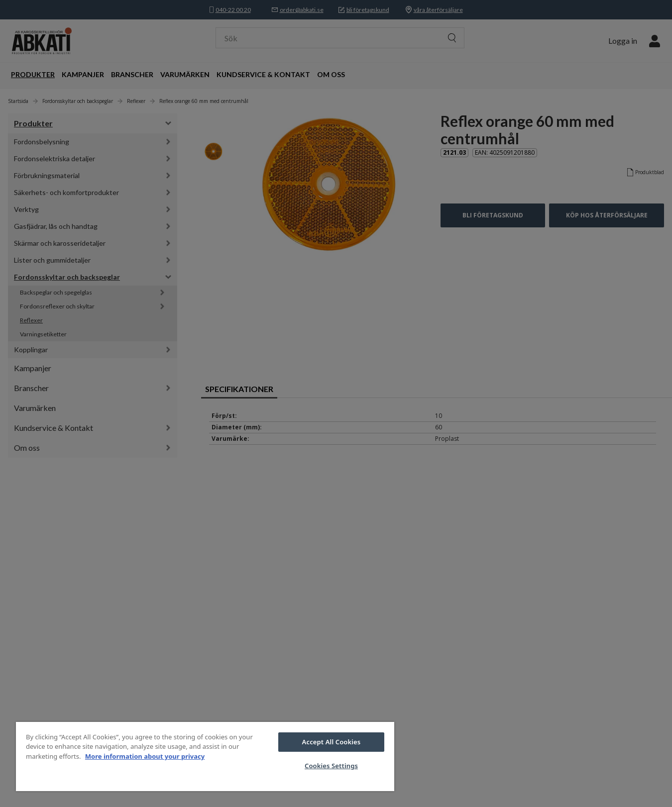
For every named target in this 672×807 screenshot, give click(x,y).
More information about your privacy (145, 756)
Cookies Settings (331, 766)
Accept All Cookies (332, 742)
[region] (205, 757)
